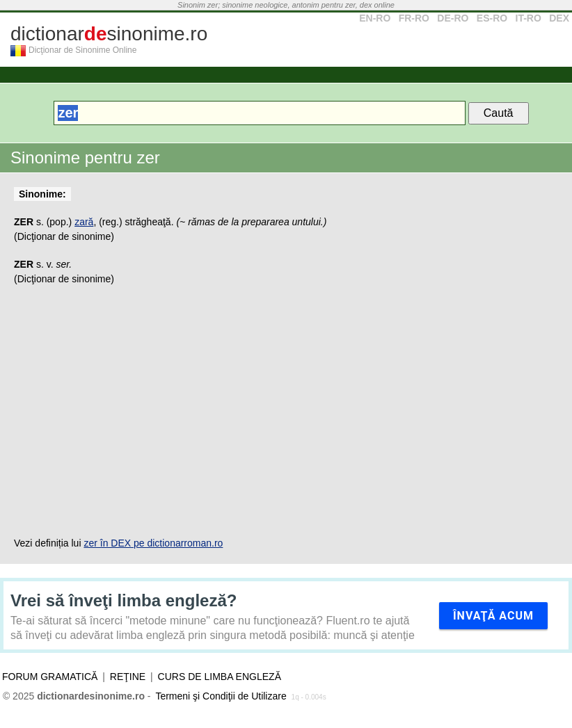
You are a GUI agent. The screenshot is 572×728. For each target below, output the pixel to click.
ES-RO (492, 18)
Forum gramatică (50, 677)
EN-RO (375, 18)
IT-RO (529, 18)
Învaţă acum (493, 616)
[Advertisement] (286, 411)
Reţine (128, 677)
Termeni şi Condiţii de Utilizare (221, 696)
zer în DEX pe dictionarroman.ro (153, 543)
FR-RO (414, 18)
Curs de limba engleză (220, 677)
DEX (559, 18)
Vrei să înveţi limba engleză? (124, 600)
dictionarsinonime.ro (109, 34)
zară (84, 222)
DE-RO (453, 18)
